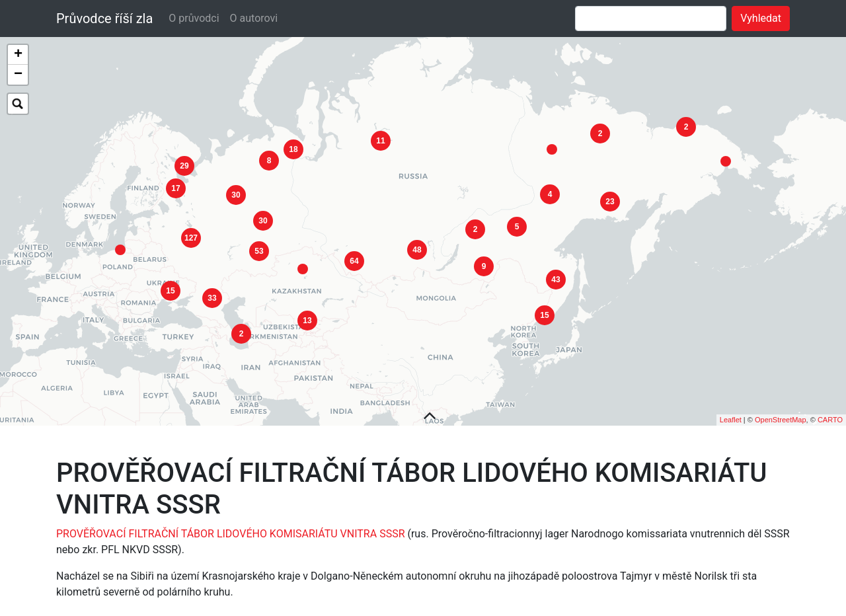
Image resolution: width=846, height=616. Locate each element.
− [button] (18, 75)
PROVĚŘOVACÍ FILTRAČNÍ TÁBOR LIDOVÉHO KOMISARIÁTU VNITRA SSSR (231, 526)
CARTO (830, 412)
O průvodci (194, 18)
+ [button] (18, 55)
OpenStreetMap (781, 412)
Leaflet (731, 412)
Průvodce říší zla (104, 19)
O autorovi (254, 18)
